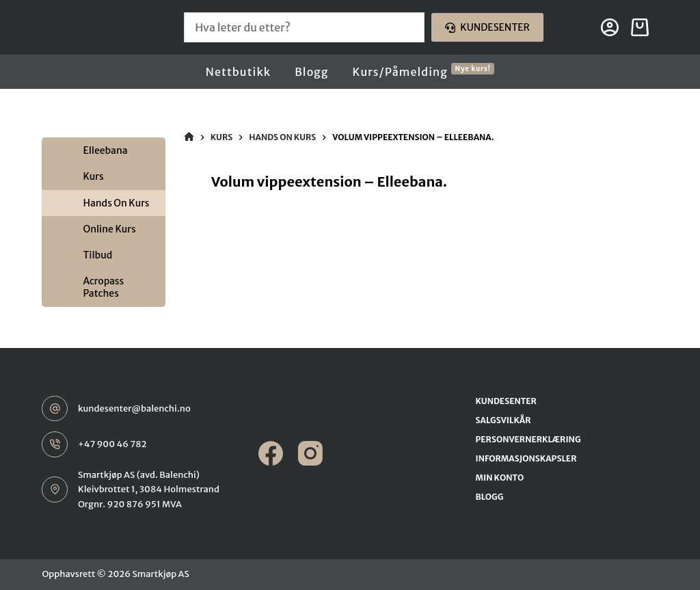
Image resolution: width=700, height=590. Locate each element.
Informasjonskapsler (526, 458)
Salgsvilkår (503, 420)
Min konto (500, 478)
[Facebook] (271, 453)
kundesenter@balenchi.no (134, 408)
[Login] (610, 27)
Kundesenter (487, 27)
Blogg (311, 72)
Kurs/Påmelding (424, 71)
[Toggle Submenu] (55, 150)
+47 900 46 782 (112, 444)
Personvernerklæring (528, 439)
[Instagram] (310, 453)
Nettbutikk (238, 72)
